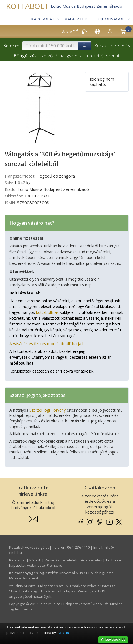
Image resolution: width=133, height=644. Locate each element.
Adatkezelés (91, 560)
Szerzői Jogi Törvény (48, 410)
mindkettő (94, 56)
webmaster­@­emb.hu (45, 565)
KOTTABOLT (27, 6)
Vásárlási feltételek (61, 560)
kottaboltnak (47, 312)
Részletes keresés (112, 45)
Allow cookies (113, 639)
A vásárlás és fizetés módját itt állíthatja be (48, 344)
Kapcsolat (17, 560)
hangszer (68, 56)
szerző (46, 56)
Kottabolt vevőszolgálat (29, 547)
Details (63, 633)
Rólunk (35, 560)
